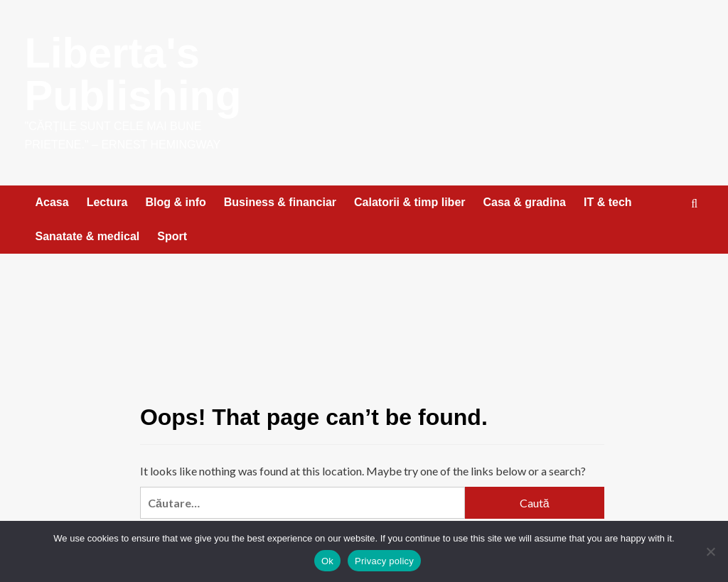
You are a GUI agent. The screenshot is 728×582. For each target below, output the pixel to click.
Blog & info (175, 202)
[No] (710, 551)
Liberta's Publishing (134, 74)
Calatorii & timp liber (409, 202)
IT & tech (608, 202)
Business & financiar (280, 202)
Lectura (107, 202)
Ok (327, 561)
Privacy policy (384, 561)
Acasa (52, 202)
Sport (172, 236)
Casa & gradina (525, 202)
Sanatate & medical (88, 236)
